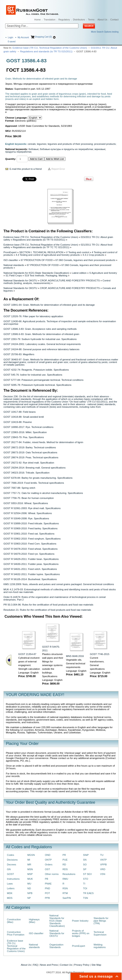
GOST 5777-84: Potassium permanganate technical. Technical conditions (43, 380)
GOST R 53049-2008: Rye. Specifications (26, 518)
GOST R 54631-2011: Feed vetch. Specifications (30, 569)
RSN (65, 888)
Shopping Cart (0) (43, 37)
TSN (86, 898)
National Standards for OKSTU (20, 280)
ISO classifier (11, 260)
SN (85, 860)
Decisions (12, 860)
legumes (42, 144)
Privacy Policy (82, 965)
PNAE (48, 884)
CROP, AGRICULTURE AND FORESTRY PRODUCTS (70, 280)
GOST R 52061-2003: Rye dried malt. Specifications (32, 508)
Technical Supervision (100, 933)
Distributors (79, 20)
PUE (65, 860)
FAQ (35, 965)
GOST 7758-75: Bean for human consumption (29, 498)
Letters (11, 888)
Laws (10, 884)
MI (29, 860)
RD (64, 865)
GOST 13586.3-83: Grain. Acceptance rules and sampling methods (40, 329)
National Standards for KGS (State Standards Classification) (36, 273)
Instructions (13, 879)
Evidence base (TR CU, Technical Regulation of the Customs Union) (50, 48)
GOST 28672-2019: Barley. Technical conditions (30, 447)
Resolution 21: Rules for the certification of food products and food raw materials (47, 610)
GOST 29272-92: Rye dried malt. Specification (29, 463)
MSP (30, 874)
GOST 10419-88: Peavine (18, 422)
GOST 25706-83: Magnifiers (19, 354)
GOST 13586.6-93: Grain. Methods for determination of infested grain (41, 334)
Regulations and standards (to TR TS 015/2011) (46, 51)
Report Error (58, 169)
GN (9, 869)
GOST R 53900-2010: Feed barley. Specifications (30, 528)
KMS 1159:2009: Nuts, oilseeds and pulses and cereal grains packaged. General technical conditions (59, 584)
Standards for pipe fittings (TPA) (101, 921)
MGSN (31, 855)
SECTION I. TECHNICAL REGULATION (41, 252)
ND (29, 888)
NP (29, 898)
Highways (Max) (34, 921)
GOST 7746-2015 (100, 654)
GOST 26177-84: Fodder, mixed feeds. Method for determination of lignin (43, 442)
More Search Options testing (105, 32)
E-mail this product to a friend (26, 169)
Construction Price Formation (16, 933)
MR (29, 865)
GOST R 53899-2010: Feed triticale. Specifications (31, 523)
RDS (65, 869)
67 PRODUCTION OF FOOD (37, 260)
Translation (49, 20)
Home (37, 20)
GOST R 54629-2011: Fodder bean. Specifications (31, 559)
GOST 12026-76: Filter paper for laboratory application (33, 316)
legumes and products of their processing (70, 144)
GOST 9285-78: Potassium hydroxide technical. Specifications (37, 385)
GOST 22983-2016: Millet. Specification (25, 432)
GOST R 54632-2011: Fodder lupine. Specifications (32, 574)
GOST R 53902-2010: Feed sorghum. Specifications (32, 539)
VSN (103, 874)
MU (29, 884)
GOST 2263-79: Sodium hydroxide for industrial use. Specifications (40, 339)
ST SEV (87, 874)
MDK (10, 893)
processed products (105, 144)
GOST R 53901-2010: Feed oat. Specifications (29, 534)
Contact (114, 20)
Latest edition (79, 273)
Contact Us (66, 965)
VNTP (103, 860)
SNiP (86, 855)
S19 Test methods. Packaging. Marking (46, 276)
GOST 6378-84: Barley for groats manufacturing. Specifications (38, 478)
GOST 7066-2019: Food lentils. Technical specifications (34, 483)
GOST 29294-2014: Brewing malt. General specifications (35, 468)
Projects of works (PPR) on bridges (81, 933)
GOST (10, 874)
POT (47, 893)
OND (48, 855)
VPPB (103, 865)
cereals (32, 144)
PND (48, 888)
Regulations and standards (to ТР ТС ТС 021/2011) (41, 247)
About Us (102, 20)
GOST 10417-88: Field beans (20, 412)
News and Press (49, 965)
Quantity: (11, 159)
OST (47, 869)
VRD (103, 869)
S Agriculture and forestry (103, 273)
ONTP (48, 860)
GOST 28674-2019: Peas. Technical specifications (31, 457)
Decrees (12, 865)
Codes (11, 855)
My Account (23, 37)
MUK (30, 879)
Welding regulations (100, 946)
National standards (14, 265)
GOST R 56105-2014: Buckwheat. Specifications (30, 579)
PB (47, 879)
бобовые (33, 149)
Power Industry (80, 921)
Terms (91, 20)
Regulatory (64, 20)
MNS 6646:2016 (75, 656)
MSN (30, 869)
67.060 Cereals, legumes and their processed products (85, 260)
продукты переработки (18, 152)
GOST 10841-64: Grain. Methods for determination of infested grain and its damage (49, 305)
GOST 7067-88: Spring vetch (19, 488)
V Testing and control (77, 252)
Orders (49, 865)
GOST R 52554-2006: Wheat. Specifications (28, 513)
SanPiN (67, 898)
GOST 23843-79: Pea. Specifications (24, 437)
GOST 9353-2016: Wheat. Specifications (26, 503)
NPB (30, 893)
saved (12, 42)
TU (102, 855)
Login (10, 37)
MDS (10, 898)
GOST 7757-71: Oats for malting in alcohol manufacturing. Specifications (43, 493)
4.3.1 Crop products (93, 255)
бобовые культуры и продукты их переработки (66, 149)
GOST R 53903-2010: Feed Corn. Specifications (30, 544)
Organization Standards (56, 946)
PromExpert (10, 252)
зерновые (100, 149)
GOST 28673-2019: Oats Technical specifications (30, 452)
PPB (47, 898)
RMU (65, 879)
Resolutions (69, 874)
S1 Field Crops (14, 276)
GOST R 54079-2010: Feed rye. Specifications (29, 554)
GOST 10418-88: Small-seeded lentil (24, 417)
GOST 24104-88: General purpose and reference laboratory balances (41, 349)
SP (85, 869)
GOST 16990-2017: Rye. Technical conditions (28, 427)
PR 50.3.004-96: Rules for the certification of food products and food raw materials (48, 605)
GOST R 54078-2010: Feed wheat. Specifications (30, 549)
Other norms (52, 874)
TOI (85, 888)
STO (86, 879)
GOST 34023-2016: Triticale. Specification (26, 473)
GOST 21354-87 (27, 654)
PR (64, 855)
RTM (65, 893)
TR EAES (88, 893)
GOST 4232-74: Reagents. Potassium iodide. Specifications (36, 370)
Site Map (96, 965)
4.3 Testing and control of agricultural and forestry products (48, 255)
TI (84, 884)
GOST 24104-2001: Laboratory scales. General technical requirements (42, 344)
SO (85, 865)
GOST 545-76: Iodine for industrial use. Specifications (33, 375)
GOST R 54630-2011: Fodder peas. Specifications (31, 564)
